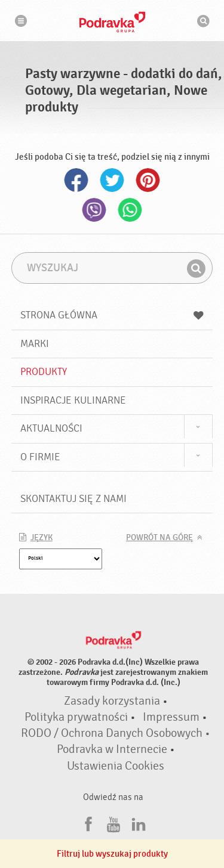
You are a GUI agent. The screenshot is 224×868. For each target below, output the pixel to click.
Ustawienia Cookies (116, 766)
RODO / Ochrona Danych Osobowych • (116, 733)
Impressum (171, 717)
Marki (35, 344)
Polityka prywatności (76, 717)
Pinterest (148, 180)
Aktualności (51, 428)
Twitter (112, 180)
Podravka (112, 22)
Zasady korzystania (112, 701)
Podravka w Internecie (112, 749)
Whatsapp (130, 210)
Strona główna (112, 315)
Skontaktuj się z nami (73, 499)
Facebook (76, 180)
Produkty (44, 372)
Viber (94, 210)
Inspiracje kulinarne (73, 400)
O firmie (40, 457)
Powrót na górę (159, 538)
